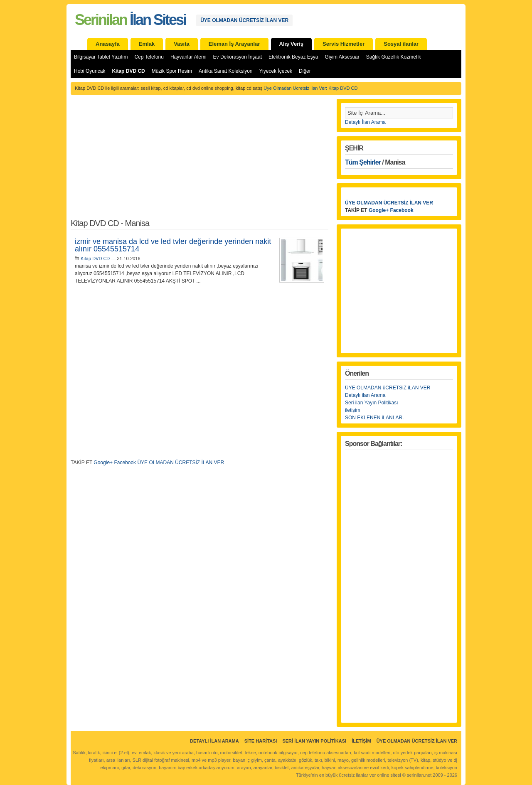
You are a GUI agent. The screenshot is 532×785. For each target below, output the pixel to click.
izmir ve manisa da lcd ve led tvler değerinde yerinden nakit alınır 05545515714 (173, 245)
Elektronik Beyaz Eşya (293, 57)
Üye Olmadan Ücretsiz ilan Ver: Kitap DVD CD (310, 88)
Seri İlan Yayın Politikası (314, 741)
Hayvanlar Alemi (188, 57)
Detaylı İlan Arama (365, 122)
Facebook (125, 463)
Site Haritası (261, 741)
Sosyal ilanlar (401, 44)
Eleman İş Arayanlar (234, 44)
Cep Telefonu (149, 57)
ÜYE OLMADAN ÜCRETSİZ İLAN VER (244, 20)
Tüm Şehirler (363, 162)
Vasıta (182, 44)
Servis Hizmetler (344, 44)
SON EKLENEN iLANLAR (374, 418)
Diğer (305, 71)
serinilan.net (419, 775)
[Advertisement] (199, 161)
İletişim (361, 741)
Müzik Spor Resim (172, 71)
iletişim (353, 410)
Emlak (147, 44)
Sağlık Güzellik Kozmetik (394, 57)
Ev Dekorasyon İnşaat (238, 57)
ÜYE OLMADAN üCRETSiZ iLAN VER (388, 388)
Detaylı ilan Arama (365, 395)
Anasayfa (108, 44)
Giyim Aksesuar (342, 57)
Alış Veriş (292, 44)
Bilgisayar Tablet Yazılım (101, 57)
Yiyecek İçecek (276, 71)
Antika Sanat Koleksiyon (225, 71)
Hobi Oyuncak (90, 71)
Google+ (103, 463)
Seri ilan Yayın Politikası (372, 403)
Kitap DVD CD (128, 71)
